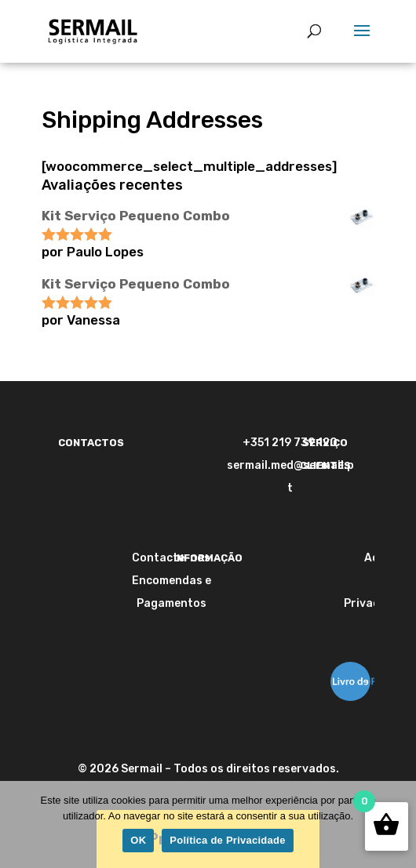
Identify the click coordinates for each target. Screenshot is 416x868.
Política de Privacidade (227, 840)
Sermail (142, 769)
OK (138, 840)
